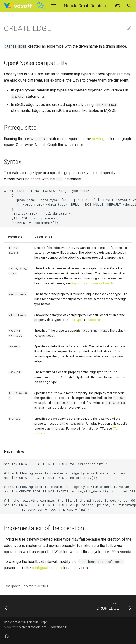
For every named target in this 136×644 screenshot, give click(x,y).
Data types (76, 320)
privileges (100, 139)
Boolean (96, 320)
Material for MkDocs (33, 627)
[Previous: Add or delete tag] (18, 606)
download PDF (60, 627)
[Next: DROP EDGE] (85, 606)
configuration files (47, 568)
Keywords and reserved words (92, 283)
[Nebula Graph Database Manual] (24, 6)
